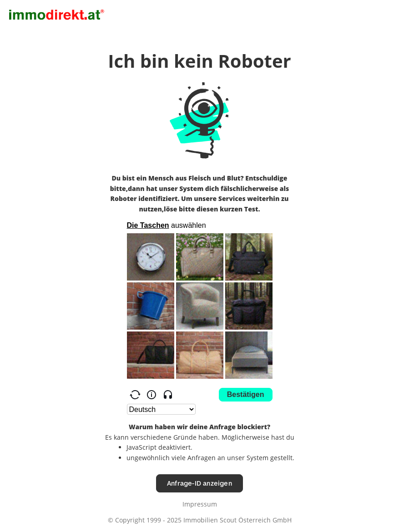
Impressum (200, 504)
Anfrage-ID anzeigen (199, 483)
